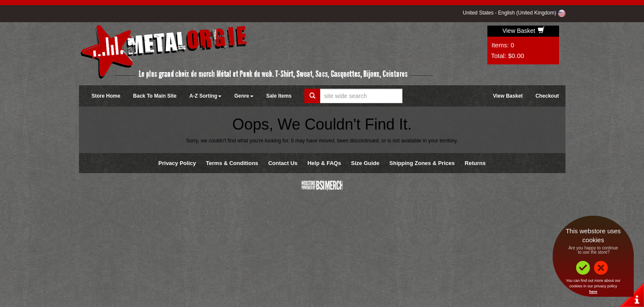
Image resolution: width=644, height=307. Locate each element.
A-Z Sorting (205, 96)
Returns (475, 163)
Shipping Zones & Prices (422, 163)
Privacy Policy (177, 163)
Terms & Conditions (232, 163)
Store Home (106, 96)
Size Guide (365, 163)
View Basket (523, 31)
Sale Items (279, 96)
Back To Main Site (155, 96)
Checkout (547, 96)
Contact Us (283, 163)
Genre (244, 96)
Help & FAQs (324, 163)
